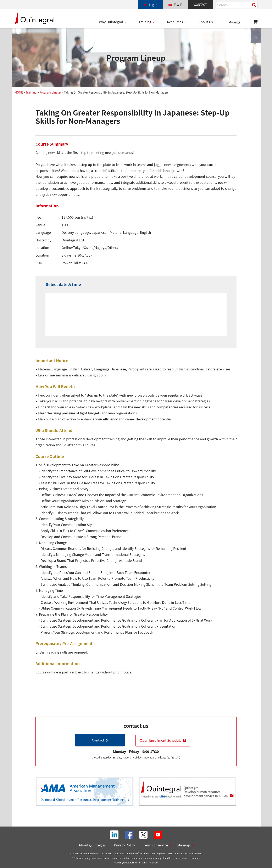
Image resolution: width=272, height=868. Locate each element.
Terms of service (156, 845)
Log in (153, 5)
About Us (206, 22)
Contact (98, 740)
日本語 (178, 5)
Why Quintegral (111, 22)
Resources (175, 22)
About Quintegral (92, 845)
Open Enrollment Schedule (161, 740)
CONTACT (200, 5)
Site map (183, 845)
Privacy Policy (124, 845)
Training (145, 22)
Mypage (234, 22)
